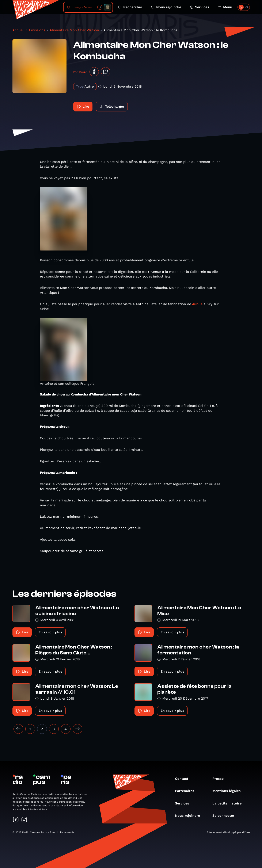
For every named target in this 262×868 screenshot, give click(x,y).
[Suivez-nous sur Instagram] (24, 820)
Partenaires (187, 791)
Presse (220, 779)
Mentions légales (229, 791)
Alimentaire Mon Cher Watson (74, 30)
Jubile (197, 304)
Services (200, 7)
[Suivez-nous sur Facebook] (16, 820)
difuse (246, 832)
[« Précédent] (18, 729)
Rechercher (130, 7)
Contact (184, 779)
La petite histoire (229, 803)
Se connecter (225, 816)
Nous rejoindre (166, 7)
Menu (225, 7)
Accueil (18, 30)
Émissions (37, 30)
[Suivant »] (77, 729)
